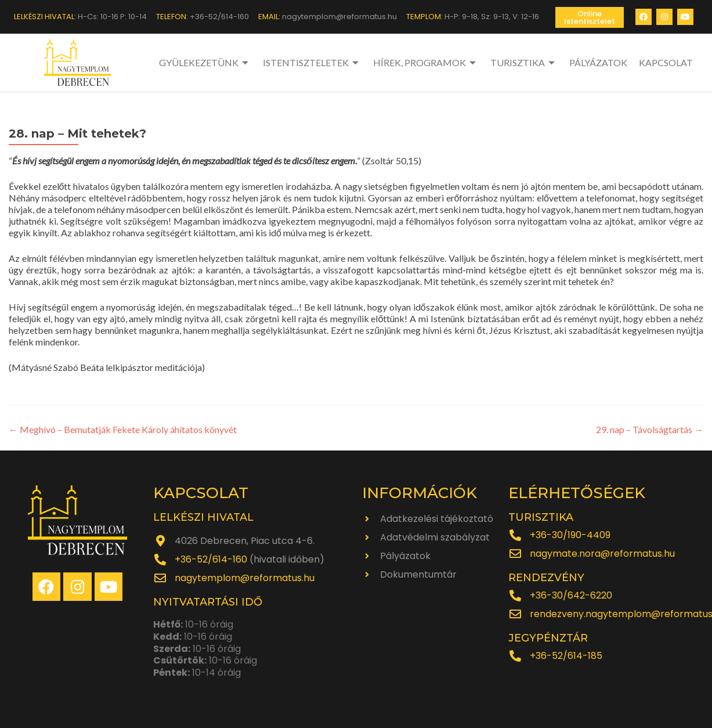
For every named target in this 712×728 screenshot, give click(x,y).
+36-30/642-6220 (571, 595)
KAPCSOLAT (666, 62)
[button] (590, 17)
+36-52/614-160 (211, 559)
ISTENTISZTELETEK (312, 62)
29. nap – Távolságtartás (650, 429)
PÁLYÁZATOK (598, 62)
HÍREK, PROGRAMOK (426, 62)
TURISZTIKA (524, 62)
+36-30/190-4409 (570, 535)
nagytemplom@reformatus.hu (245, 578)
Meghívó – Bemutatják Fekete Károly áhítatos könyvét (123, 429)
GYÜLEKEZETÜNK (205, 62)
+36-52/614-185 (566, 656)
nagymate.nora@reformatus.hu (602, 554)
